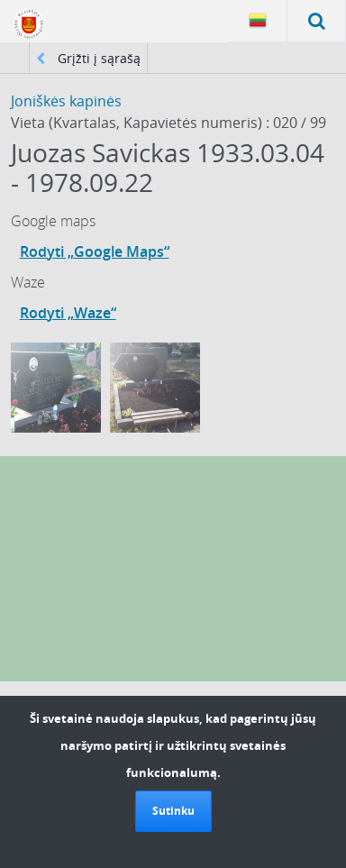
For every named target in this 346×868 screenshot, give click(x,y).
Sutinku (173, 811)
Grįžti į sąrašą (88, 58)
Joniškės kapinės (66, 101)
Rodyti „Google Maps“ (95, 251)
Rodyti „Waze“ (68, 313)
